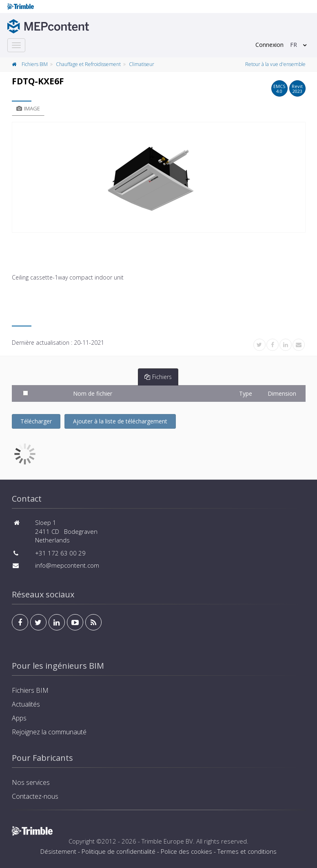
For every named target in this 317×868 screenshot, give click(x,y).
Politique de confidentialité (119, 851)
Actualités (26, 704)
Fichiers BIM (35, 64)
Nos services (31, 782)
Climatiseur (142, 64)
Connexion (269, 45)
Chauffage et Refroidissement (88, 64)
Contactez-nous (35, 796)
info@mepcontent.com (67, 565)
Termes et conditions (247, 851)
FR (294, 45)
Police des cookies (186, 851)
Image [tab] (28, 108)
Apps (19, 718)
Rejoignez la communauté (49, 732)
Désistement (58, 851)
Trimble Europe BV (167, 841)
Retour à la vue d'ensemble (275, 64)
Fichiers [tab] (158, 377)
